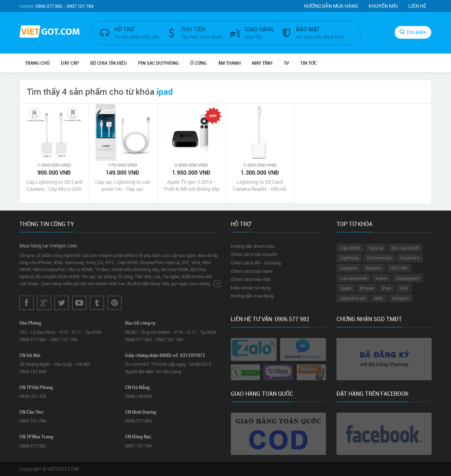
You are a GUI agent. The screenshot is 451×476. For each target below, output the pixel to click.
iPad (386, 288)
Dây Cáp (70, 63)
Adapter (374, 268)
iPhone (367, 288)
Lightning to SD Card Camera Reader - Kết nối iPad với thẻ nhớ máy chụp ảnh (260, 186)
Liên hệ (417, 6)
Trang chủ (37, 63)
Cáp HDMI (350, 248)
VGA (404, 288)
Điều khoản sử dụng (251, 288)
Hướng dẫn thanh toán (253, 246)
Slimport (400, 298)
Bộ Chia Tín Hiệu (109, 63)
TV (286, 63)
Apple (346, 288)
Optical (376, 248)
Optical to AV (353, 298)
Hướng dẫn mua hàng (331, 6)
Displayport (408, 278)
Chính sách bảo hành (252, 271)
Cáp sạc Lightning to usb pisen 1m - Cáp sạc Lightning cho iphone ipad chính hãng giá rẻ (123, 186)
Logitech (349, 268)
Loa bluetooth (354, 278)
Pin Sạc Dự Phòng (159, 63)
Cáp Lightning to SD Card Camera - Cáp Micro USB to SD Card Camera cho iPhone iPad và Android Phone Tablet (54, 186)
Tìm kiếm (413, 32)
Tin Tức (308, 63)
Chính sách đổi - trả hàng (256, 263)
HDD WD (399, 268)
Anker (382, 278)
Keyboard (410, 258)
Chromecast (379, 258)
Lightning (349, 258)
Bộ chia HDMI (405, 248)
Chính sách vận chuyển (254, 254)
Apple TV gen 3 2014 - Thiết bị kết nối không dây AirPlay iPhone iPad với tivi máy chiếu (191, 186)
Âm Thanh (229, 63)
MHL (379, 298)
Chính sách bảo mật (251, 279)
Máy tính (262, 63)
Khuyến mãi (383, 6)
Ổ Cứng (199, 63)
